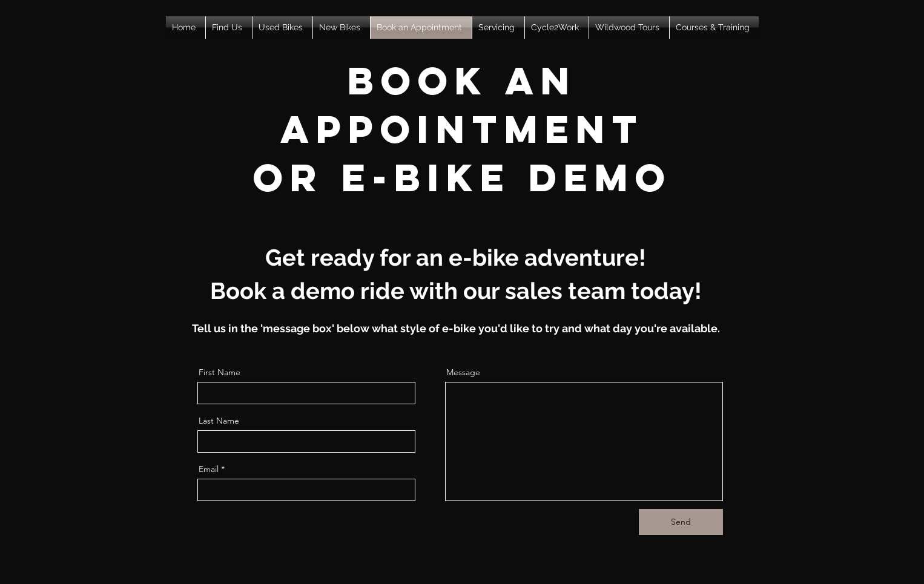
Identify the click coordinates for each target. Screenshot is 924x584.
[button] (229, 28)
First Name (219, 372)
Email (209, 469)
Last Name (219, 421)
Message (463, 372)
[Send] (681, 522)
